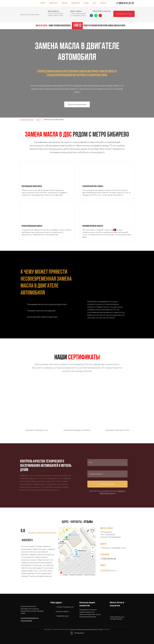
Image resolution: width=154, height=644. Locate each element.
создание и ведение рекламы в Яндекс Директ (86, 629)
